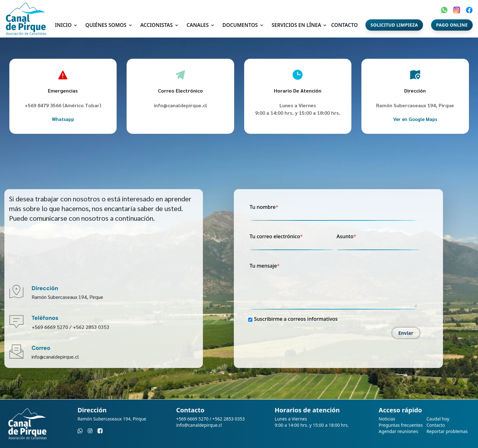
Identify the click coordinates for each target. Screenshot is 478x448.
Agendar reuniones (398, 431)
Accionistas (157, 25)
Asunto (378, 241)
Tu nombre (334, 212)
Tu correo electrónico (292, 241)
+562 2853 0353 (91, 327)
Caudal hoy (438, 419)
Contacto (344, 25)
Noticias (387, 419)
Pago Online (452, 25)
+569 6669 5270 (50, 327)
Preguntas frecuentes (401, 425)
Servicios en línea (297, 25)
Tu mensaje (334, 286)
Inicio (63, 25)
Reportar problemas (447, 431)
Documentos (240, 25)
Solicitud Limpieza (394, 25)
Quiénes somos (106, 25)
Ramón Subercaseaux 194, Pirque (67, 297)
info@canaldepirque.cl (180, 105)
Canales (198, 25)
